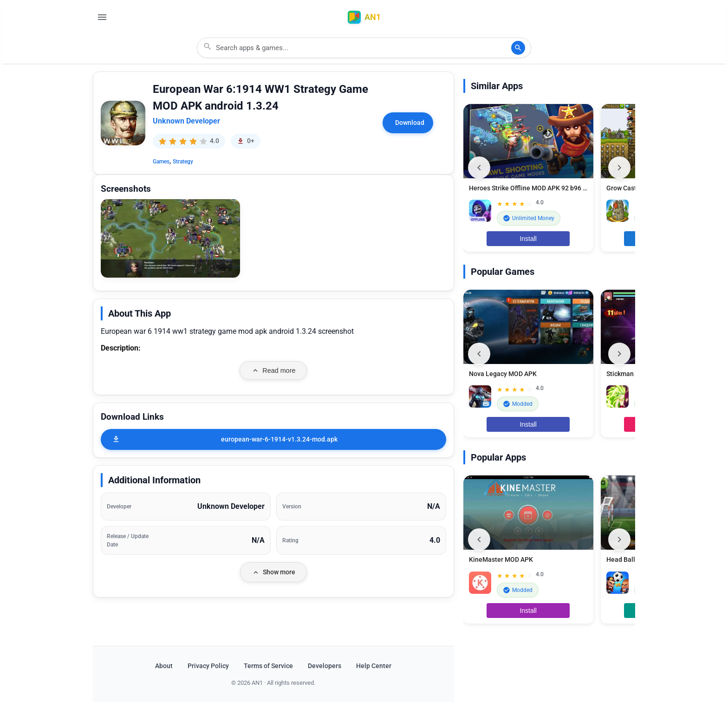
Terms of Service (268, 666)
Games (161, 162)
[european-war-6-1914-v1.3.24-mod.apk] (273, 439)
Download (410, 123)
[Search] (518, 48)
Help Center (374, 666)
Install (528, 239)
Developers (325, 666)
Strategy (183, 162)
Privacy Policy (208, 666)
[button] (170, 238)
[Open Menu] (102, 17)
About (164, 666)
